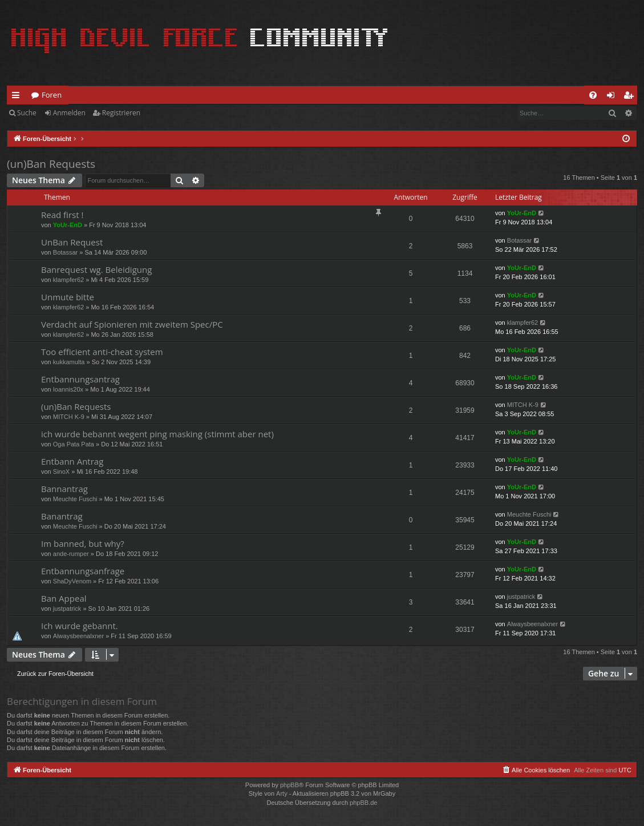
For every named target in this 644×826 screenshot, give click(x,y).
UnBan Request (72, 242)
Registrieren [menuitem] (631, 97)
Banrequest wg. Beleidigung (96, 269)
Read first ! (62, 215)
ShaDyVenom (72, 581)
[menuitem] (593, 95)
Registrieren (121, 113)
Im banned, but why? (83, 543)
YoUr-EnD (68, 225)
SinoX (61, 472)
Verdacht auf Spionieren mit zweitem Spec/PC (132, 324)
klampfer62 (68, 280)
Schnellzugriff (18, 97)
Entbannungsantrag (80, 379)
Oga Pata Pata (74, 444)
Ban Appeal (64, 598)
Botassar (65, 252)
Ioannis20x (68, 389)
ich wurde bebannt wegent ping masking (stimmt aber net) (157, 434)
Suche (27, 113)
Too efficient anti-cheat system (102, 352)
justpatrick (67, 609)
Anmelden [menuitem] (614, 97)
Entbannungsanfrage (83, 571)
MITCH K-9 (69, 417)
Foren (52, 95)
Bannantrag (64, 489)
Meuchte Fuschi (75, 499)
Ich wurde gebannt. (80, 626)
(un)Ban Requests (51, 164)
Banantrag (62, 516)
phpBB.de (363, 803)
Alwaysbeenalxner (78, 636)
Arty (282, 793)
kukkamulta (69, 362)
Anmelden (69, 113)
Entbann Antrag (72, 461)
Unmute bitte (68, 297)
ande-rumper (71, 554)
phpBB (289, 785)
